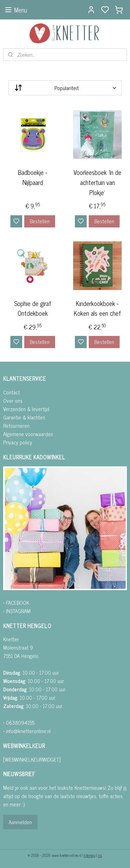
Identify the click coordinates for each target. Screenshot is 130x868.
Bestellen (40, 221)
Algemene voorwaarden (28, 434)
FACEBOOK (18, 602)
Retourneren (16, 425)
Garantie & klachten (24, 417)
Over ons (13, 400)
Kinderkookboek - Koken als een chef (97, 308)
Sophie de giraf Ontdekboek (33, 308)
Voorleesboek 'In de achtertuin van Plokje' (97, 182)
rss (100, 855)
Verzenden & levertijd (26, 409)
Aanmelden (20, 822)
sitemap (90, 855)
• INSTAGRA (15, 611)
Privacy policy (18, 442)
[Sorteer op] (65, 88)
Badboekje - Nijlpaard (33, 177)
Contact (11, 392)
